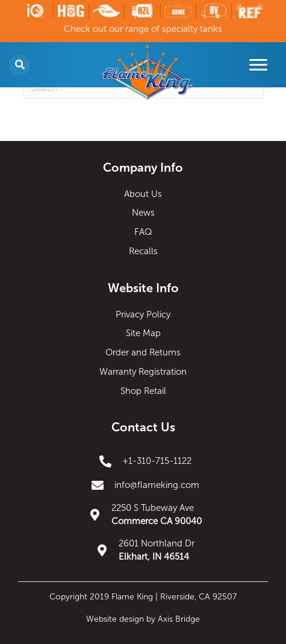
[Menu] (258, 65)
